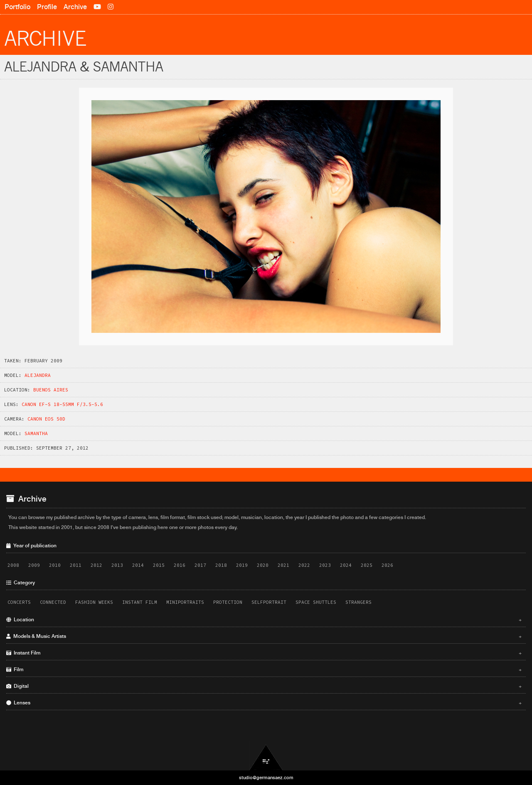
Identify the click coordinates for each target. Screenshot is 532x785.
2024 (346, 565)
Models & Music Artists (264, 636)
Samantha (36, 433)
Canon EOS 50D (46, 419)
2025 (367, 565)
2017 (200, 565)
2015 (159, 565)
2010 (55, 565)
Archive (75, 7)
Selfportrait (269, 602)
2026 (387, 565)
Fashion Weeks (94, 602)
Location (264, 620)
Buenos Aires (51, 390)
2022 (304, 565)
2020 (263, 565)
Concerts (19, 602)
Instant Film (140, 602)
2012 (96, 565)
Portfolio (17, 7)
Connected (53, 602)
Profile (47, 7)
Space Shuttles (316, 602)
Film (264, 669)
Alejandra (38, 375)
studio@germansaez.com (266, 778)
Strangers (358, 602)
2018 (221, 565)
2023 (325, 565)
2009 (34, 565)
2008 (13, 565)
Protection (228, 602)
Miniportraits (185, 602)
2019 (242, 565)
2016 (180, 565)
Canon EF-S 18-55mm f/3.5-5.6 (62, 404)
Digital (264, 686)
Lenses (264, 703)
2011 (76, 565)
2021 (283, 565)
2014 (138, 565)
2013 (117, 565)
